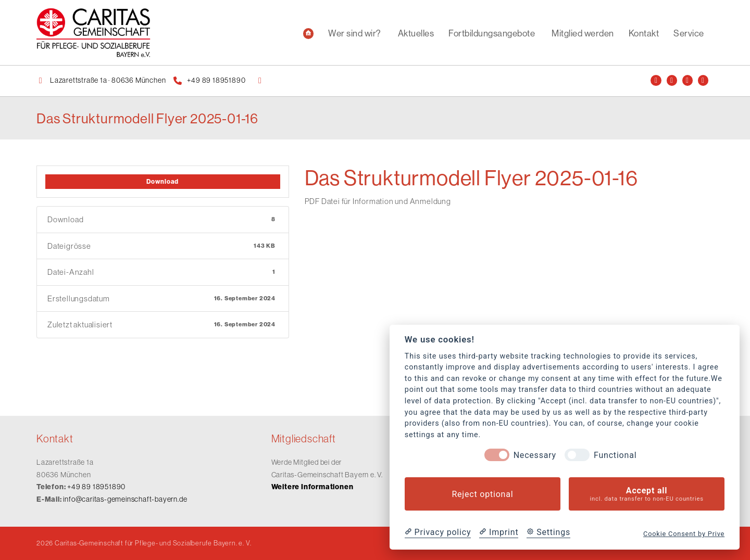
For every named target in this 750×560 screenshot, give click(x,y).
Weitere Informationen (312, 487)
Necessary (535, 455)
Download (162, 182)
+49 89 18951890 (96, 487)
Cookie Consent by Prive (684, 534)
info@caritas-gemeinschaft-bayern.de (125, 499)
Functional (615, 455)
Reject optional (482, 494)
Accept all (647, 494)
